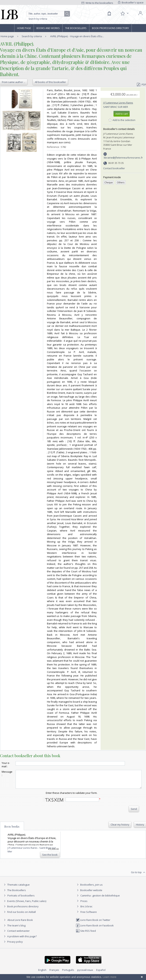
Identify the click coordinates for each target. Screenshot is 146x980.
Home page (24, 28)
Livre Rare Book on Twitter (93, 923)
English (42, 973)
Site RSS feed (86, 934)
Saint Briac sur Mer (116, 107)
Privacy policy (13, 945)
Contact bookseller (114, 168)
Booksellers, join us (89, 888)
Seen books (12, 830)
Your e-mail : (6, 765)
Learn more (109, 977)
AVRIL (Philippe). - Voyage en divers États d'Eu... (77, 36)
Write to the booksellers (97, 3)
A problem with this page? (20, 940)
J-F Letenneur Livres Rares (118, 103)
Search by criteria (38, 19)
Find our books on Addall (19, 915)
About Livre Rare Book (20, 923)
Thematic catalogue (16, 888)
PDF (141, 85)
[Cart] (109, 14)
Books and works (48, 28)
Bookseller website (89, 894)
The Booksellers (76, 28)
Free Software (89, 915)
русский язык (85, 973)
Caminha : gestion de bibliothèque (100, 899)
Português (68, 973)
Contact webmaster (16, 934)
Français (54, 973)
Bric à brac (86, 910)
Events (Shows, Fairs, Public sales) (25, 904)
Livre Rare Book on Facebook (95, 929)
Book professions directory (110, 28)
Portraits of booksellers (21, 899)
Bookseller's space (131, 2)
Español (101, 973)
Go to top (138, 876)
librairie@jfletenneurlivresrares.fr (123, 158)
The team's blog (14, 929)
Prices (84, 904)
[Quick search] (48, 14)
